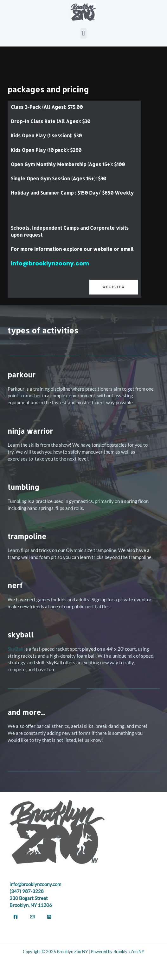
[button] (83, 33)
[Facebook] (16, 917)
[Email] (32, 917)
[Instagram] (49, 917)
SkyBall (16, 649)
